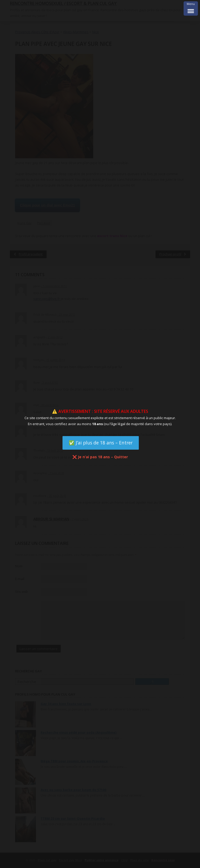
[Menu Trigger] (191, 8)
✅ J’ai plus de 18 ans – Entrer (101, 443)
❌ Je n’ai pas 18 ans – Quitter (100, 457)
